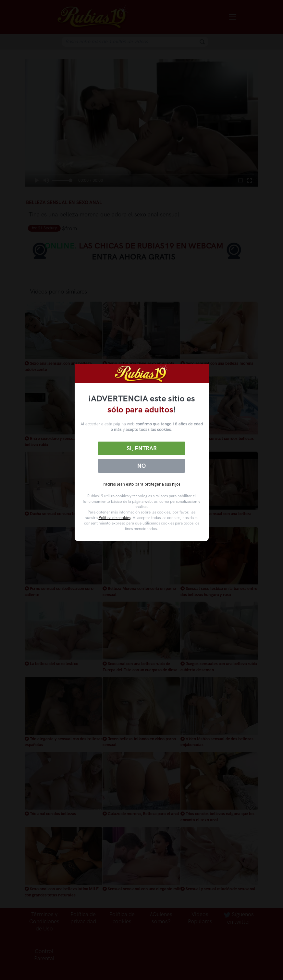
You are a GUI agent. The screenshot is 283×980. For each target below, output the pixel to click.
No (141, 466)
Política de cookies (115, 518)
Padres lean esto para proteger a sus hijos (141, 484)
